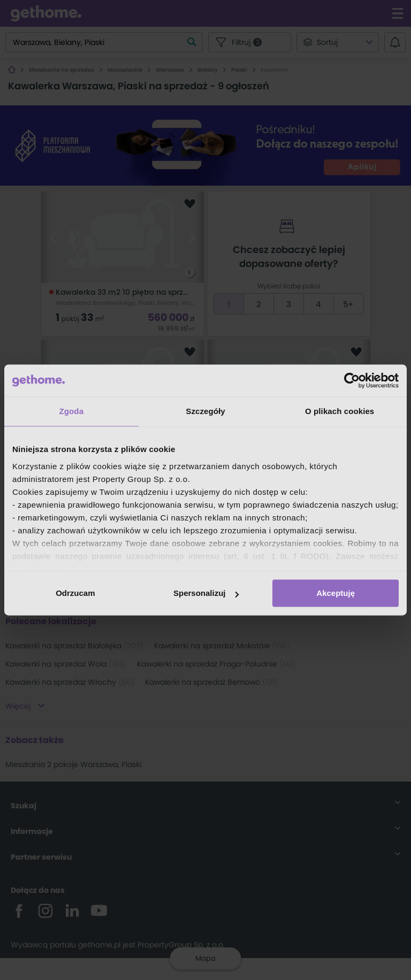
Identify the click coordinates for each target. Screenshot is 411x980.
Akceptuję (336, 593)
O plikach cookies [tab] (340, 411)
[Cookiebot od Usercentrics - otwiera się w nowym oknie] (352, 380)
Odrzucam (75, 593)
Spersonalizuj (206, 593)
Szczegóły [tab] (205, 411)
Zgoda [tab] (72, 411)
